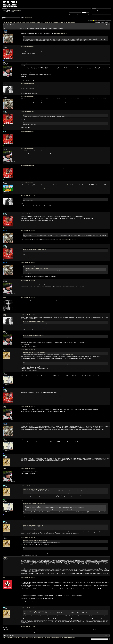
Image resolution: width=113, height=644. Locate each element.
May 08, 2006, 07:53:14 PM (28, 96)
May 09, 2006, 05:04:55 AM (28, 608)
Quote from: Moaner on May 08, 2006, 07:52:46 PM (34, 115)
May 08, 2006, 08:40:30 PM (28, 349)
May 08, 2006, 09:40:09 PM (28, 469)
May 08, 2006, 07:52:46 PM (28, 83)
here (45, 616)
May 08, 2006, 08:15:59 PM (28, 231)
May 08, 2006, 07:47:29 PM (28, 63)
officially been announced (61, 34)
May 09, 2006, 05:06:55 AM (28, 626)
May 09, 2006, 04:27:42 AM (28, 578)
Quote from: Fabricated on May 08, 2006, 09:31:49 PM (35, 489)
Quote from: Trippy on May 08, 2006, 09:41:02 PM (34, 504)
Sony (25, 544)
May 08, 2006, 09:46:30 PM (28, 500)
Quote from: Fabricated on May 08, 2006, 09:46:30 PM (35, 541)
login (14, 10)
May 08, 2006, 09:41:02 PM (28, 486)
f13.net (4, 23)
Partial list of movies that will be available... (68, 240)
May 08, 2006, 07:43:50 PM (28, 46)
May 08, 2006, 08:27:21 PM (28, 332)
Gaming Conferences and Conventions (33, 23)
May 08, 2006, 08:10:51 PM (28, 195)
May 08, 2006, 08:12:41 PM (28, 214)
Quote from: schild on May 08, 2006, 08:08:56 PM (34, 234)
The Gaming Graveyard (20, 23)
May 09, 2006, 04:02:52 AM (28, 558)
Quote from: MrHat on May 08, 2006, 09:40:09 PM (34, 525)
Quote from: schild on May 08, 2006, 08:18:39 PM (34, 266)
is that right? (68, 185)
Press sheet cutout (25, 134)
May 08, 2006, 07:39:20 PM (26, 31)
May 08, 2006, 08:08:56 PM (28, 165)
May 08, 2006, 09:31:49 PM (28, 439)
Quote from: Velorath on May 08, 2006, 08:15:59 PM (34, 249)
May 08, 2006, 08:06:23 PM (28, 132)
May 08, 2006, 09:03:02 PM (28, 390)
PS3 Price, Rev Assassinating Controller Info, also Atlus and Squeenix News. (61, 23)
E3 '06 (42, 23)
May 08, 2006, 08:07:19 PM (28, 148)
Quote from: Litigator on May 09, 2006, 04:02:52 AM (34, 611)
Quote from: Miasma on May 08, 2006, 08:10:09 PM (34, 353)
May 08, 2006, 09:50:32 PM (28, 522)
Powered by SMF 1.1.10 (49, 643)
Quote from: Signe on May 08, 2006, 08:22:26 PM (34, 335)
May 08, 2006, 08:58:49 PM (28, 373)
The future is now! (25, 340)
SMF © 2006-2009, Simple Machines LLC (61, 643)
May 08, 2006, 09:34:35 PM (28, 456)
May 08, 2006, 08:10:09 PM (28, 182)
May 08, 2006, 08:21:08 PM (28, 280)
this (24, 86)
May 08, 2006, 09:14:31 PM (28, 407)
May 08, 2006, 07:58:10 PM (28, 112)
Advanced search (29, 17)
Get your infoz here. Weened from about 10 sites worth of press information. (38, 49)
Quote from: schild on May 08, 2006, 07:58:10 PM (34, 199)
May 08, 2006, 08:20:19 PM (28, 263)
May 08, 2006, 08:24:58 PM (28, 315)
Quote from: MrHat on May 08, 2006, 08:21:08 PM (34, 321)
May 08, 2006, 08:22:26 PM (28, 298)
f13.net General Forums (11, 23)
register (19, 10)
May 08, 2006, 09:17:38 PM (28, 424)
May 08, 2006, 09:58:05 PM (28, 537)
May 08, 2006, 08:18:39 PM (28, 246)
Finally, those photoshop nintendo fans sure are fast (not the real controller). (38, 188)
